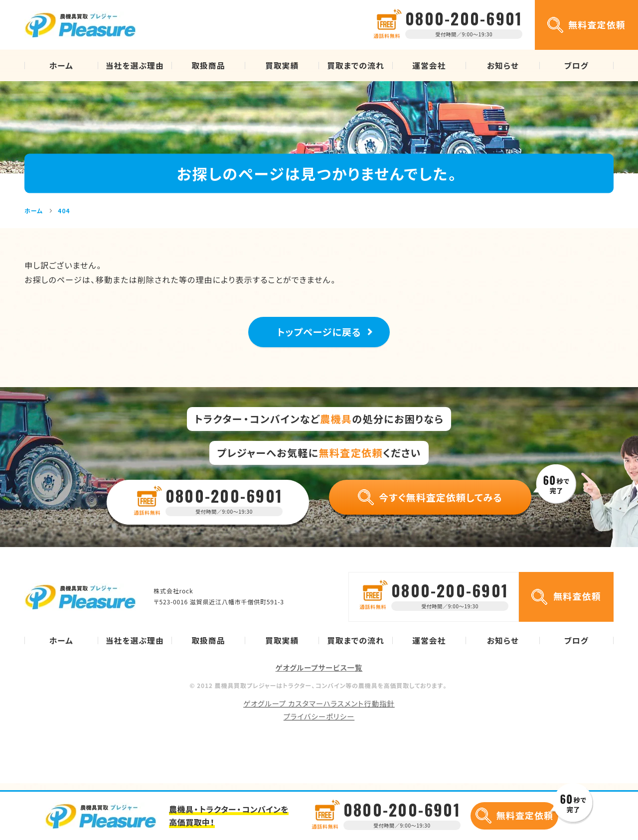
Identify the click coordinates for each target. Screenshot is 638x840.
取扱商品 (208, 66)
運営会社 (429, 66)
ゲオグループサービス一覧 (319, 675)
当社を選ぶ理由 (135, 66)
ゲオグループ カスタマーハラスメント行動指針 (319, 710)
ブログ (576, 66)
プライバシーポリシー (319, 723)
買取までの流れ (356, 66)
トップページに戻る (319, 336)
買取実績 (282, 66)
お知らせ (503, 66)
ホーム (61, 66)
